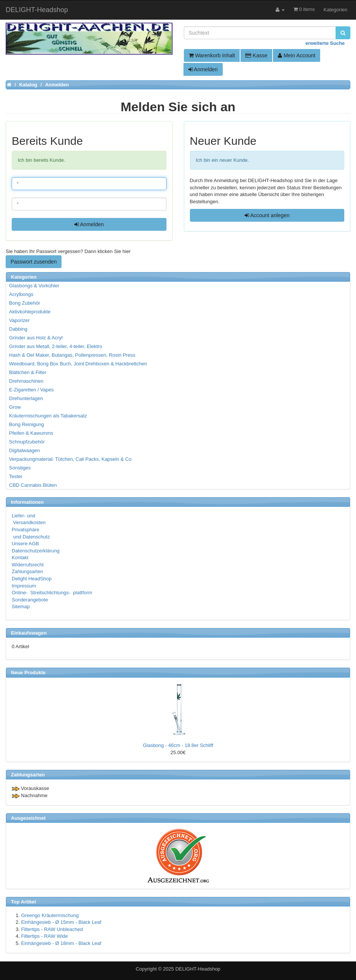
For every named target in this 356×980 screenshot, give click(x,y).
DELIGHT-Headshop (198, 969)
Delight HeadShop (32, 579)
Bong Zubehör (25, 303)
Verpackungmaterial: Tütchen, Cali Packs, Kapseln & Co (70, 459)
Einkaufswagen (29, 633)
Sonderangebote (30, 600)
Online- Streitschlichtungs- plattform (52, 593)
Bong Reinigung (27, 424)
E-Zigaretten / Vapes (31, 390)
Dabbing (18, 329)
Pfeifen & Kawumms (31, 433)
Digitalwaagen (25, 450)
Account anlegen (267, 215)
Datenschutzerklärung (35, 551)
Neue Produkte (28, 673)
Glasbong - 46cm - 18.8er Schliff (178, 745)
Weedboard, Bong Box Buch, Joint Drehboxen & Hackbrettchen (78, 364)
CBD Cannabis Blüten (33, 485)
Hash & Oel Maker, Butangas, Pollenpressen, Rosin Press (72, 355)
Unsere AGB (25, 544)
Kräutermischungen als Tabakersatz (48, 416)
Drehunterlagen (26, 398)
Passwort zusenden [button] (34, 262)
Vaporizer (19, 320)
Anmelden (203, 69)
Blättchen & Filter (28, 372)
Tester (16, 476)
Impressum (24, 586)
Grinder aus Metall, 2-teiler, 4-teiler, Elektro (55, 346)
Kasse (256, 55)
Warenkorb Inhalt (212, 55)
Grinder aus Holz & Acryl (36, 338)
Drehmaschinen (26, 381)
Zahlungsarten (27, 571)
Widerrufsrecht (28, 565)
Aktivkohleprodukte (30, 312)
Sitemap (21, 607)
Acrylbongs (21, 294)
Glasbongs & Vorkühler (34, 286)
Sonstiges (20, 468)
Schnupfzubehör (27, 442)
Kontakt (20, 557)
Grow (15, 407)
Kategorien (335, 10)
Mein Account (297, 55)
